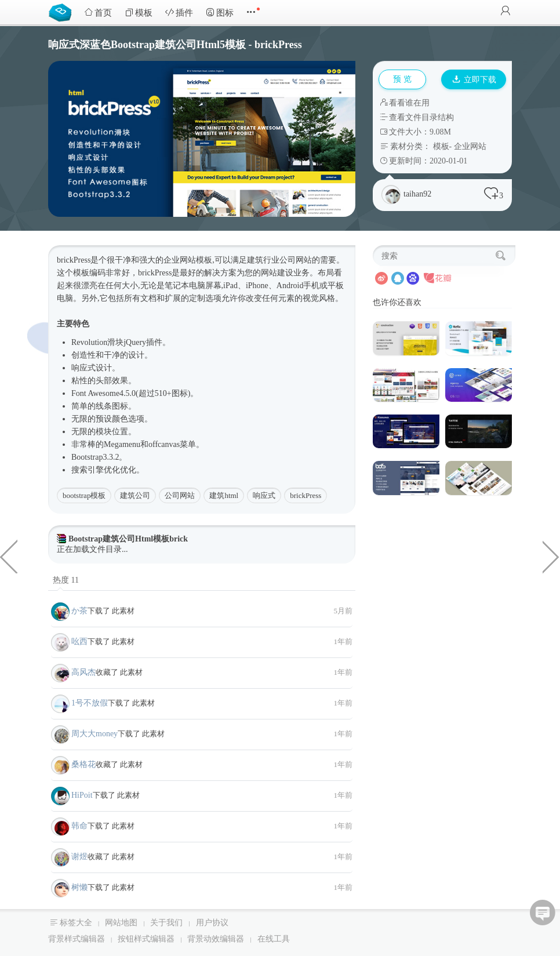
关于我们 (166, 923)
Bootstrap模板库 (63, 12)
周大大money (94, 734)
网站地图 (121, 923)
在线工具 (274, 939)
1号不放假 (90, 703)
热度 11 (66, 580)
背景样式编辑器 (77, 939)
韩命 (79, 826)
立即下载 (474, 80)
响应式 (83, 368)
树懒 (79, 887)
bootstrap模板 (84, 495)
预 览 (402, 79)
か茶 (79, 611)
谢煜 (79, 857)
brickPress (306, 495)
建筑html (224, 495)
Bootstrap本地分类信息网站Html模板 (551, 556)
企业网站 (470, 146)
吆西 (79, 641)
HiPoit (82, 795)
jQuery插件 (143, 342)
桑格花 (83, 764)
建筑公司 (135, 495)
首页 (98, 12)
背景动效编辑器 (216, 939)
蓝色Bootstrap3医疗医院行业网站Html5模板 (9, 556)
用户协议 (212, 923)
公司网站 (296, 260)
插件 (179, 12)
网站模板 (196, 260)
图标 (220, 12)
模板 (139, 12)
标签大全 (76, 923)
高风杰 (83, 672)
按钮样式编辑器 (146, 939)
